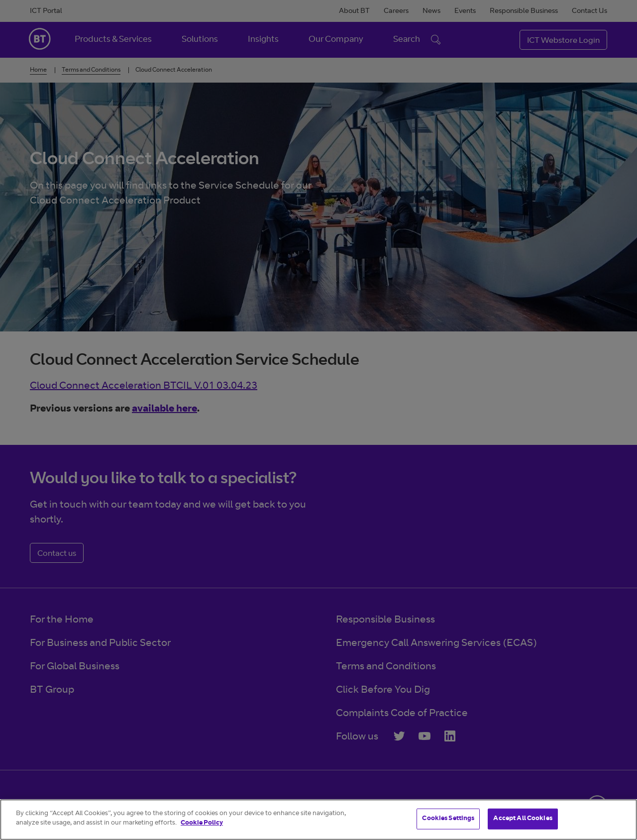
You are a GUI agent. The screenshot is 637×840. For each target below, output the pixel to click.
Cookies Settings (448, 819)
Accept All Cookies (523, 819)
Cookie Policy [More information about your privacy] (202, 823)
